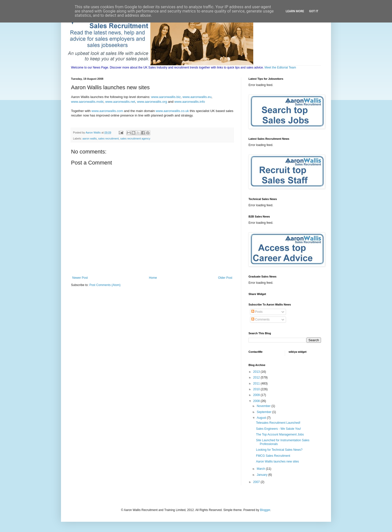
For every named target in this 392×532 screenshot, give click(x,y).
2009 (257, 395)
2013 (257, 372)
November (264, 406)
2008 (257, 401)
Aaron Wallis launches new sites (277, 461)
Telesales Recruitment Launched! (278, 423)
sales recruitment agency (135, 138)
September (264, 412)
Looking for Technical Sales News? (279, 450)
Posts (257, 312)
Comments (260, 319)
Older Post (225, 278)
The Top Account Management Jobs (280, 434)
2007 (257, 482)
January (262, 475)
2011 (257, 383)
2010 (257, 389)
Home (153, 278)
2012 (257, 377)
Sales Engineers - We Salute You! (278, 429)
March (261, 469)
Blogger (265, 510)
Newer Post (80, 278)
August (262, 418)
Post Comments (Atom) (105, 285)
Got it (314, 11)
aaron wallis (90, 138)
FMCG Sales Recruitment (273, 456)
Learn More (295, 11)
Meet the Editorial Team (280, 67)
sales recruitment (108, 138)
